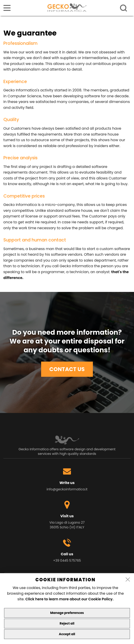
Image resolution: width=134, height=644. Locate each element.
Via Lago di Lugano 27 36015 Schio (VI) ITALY (67, 525)
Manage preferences (67, 613)
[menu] (7, 8)
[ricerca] (124, 8)
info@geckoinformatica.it (67, 489)
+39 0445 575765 (67, 561)
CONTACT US (67, 369)
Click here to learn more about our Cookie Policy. (69, 599)
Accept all (67, 634)
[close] (128, 580)
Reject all (67, 623)
